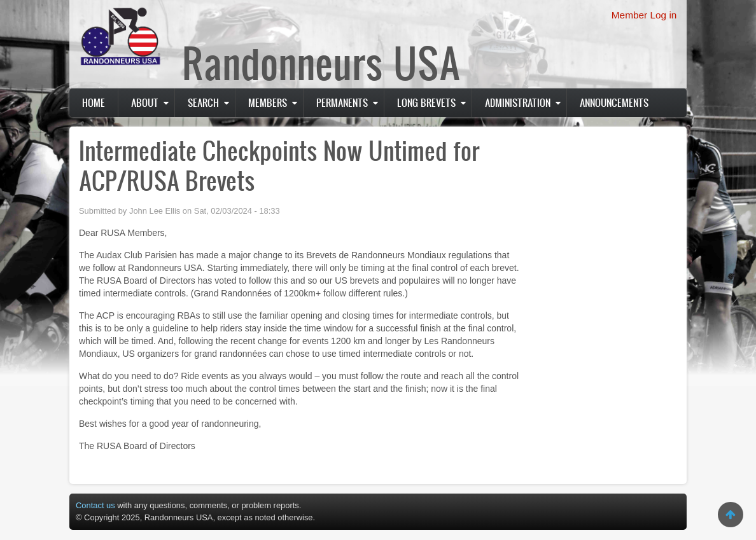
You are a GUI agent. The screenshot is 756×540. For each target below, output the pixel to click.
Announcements (614, 102)
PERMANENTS (342, 102)
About (145, 102)
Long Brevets (426, 102)
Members (268, 102)
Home (94, 102)
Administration (518, 102)
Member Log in (644, 15)
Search (203, 102)
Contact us (95, 505)
